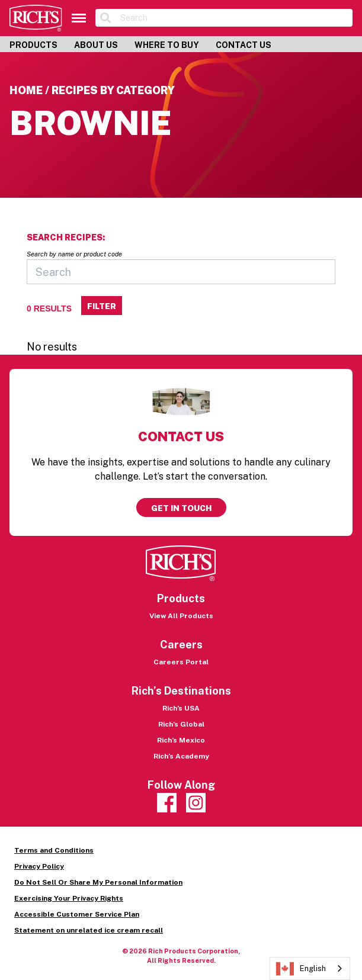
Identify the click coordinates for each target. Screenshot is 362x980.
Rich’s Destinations (181, 691)
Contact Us (244, 45)
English (301, 969)
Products (33, 45)
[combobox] (310, 968)
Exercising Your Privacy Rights (69, 898)
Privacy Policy (39, 866)
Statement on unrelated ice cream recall (89, 930)
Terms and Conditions (54, 850)
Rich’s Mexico (181, 740)
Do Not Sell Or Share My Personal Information (98, 882)
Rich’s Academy (181, 756)
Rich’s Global (181, 724)
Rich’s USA (181, 708)
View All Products (181, 616)
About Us (96, 45)
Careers (181, 645)
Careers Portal (181, 662)
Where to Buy (167, 45)
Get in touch (181, 508)
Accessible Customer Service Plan (77, 914)
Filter (102, 306)
